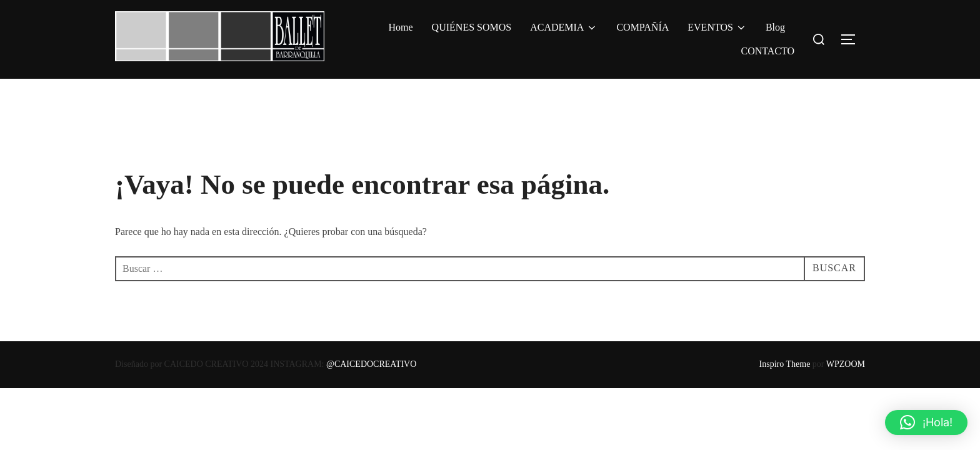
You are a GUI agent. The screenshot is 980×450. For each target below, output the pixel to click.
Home (401, 27)
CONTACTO (767, 51)
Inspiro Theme (785, 364)
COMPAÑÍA (642, 27)
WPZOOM (846, 364)
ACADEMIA (564, 27)
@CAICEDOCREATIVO (371, 364)
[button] (926, 422)
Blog (775, 27)
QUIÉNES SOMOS (472, 27)
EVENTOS (717, 27)
